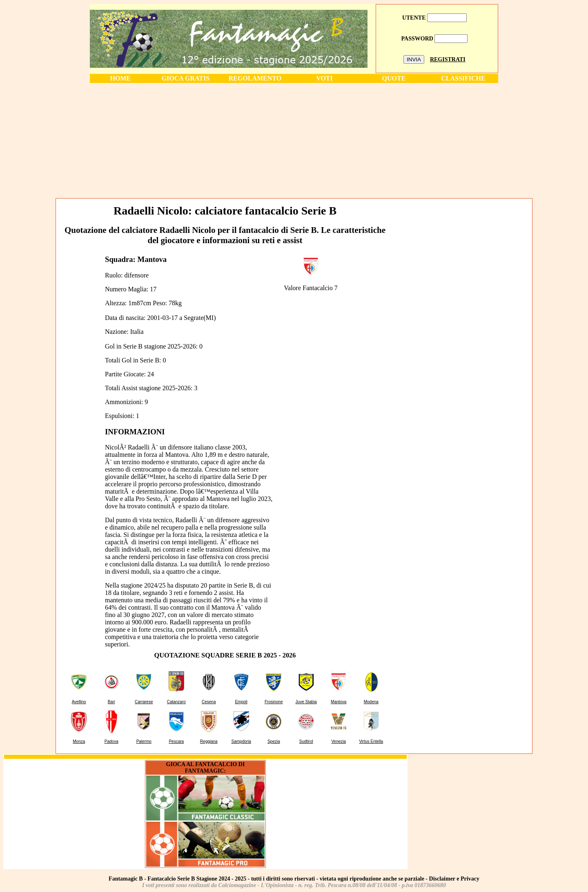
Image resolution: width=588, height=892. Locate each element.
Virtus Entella (371, 741)
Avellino (79, 702)
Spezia (274, 741)
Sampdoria (241, 741)
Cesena (209, 702)
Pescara (176, 741)
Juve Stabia (306, 702)
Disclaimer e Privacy (454, 879)
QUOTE (394, 78)
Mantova (339, 702)
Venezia (339, 741)
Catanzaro (176, 702)
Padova (111, 741)
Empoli (241, 702)
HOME (121, 78)
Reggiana (209, 741)
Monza (79, 741)
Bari (111, 702)
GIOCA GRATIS (186, 78)
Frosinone (274, 702)
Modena (371, 702)
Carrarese (144, 702)
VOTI (324, 78)
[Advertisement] (294, 140)
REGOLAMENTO (255, 78)
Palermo (144, 741)
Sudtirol (306, 741)
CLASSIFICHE (463, 78)
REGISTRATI (448, 59)
